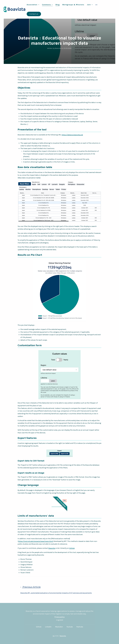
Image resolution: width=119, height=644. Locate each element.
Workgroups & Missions (73, 5)
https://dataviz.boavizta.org (72, 135)
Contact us (34, 14)
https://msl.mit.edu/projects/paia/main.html (36, 541)
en (97, 5)
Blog (58, 5)
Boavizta (52, 548)
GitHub (72, 548)
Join (90, 5)
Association (33, 5)
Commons (47, 5)
